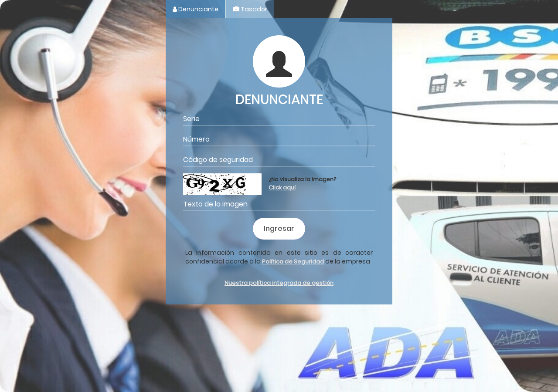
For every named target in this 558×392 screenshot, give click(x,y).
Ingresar (279, 228)
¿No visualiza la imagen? (302, 181)
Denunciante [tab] (196, 9)
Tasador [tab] (250, 9)
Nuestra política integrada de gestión (279, 283)
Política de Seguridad (293, 262)
